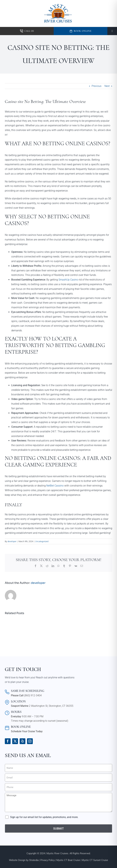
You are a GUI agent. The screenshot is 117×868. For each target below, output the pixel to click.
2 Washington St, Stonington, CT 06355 (51, 706)
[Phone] (59, 787)
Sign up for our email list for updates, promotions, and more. (44, 817)
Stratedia (34, 860)
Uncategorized (42, 541)
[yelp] (22, 741)
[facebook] (8, 741)
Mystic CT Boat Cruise (68, 860)
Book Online (83, 31)
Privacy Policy (47, 860)
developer (12, 541)
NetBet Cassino (55, 486)
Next (107, 86)
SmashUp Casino (68, 280)
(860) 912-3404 (33, 695)
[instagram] (30, 741)
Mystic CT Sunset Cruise (95, 860)
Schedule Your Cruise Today (27, 731)
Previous (97, 86)
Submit (59, 828)
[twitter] (15, 741)
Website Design (17, 860)
